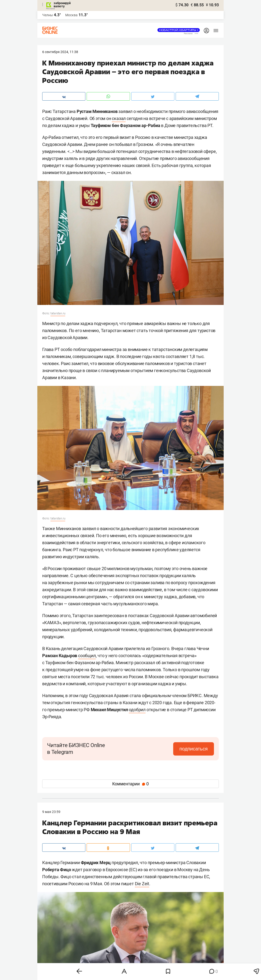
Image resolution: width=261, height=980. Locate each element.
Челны (48, 15)
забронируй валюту (62, 5)
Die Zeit (142, 884)
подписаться (194, 749)
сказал (119, 118)
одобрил (137, 710)
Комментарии (130, 784)
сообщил (87, 656)
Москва (71, 15)
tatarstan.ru (58, 313)
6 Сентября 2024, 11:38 (60, 52)
